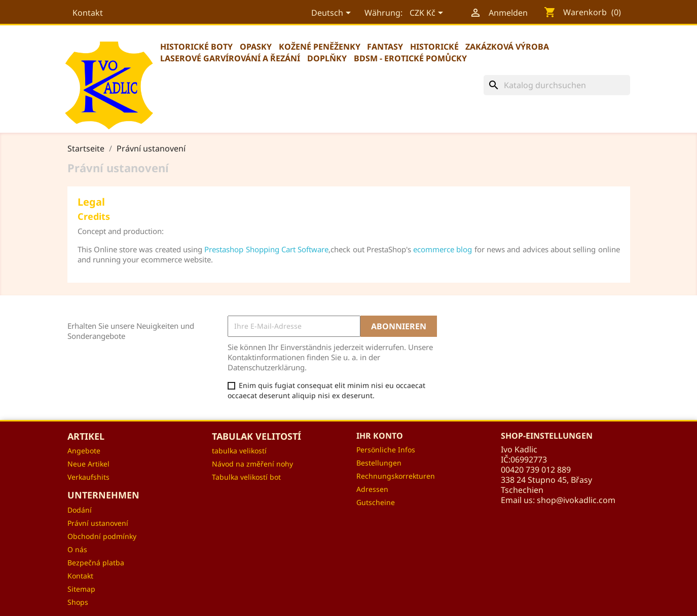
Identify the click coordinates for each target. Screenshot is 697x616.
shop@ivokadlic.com (576, 500)
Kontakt (88, 13)
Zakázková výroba (507, 47)
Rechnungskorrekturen (396, 476)
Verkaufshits (88, 477)
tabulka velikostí (239, 451)
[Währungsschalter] (427, 14)
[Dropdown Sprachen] (332, 14)
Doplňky (327, 58)
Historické (434, 47)
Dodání (80, 510)
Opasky (256, 47)
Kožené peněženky (320, 47)
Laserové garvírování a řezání (230, 58)
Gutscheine (376, 502)
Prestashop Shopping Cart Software (266, 249)
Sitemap (81, 589)
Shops (78, 602)
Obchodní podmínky (102, 536)
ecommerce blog (443, 249)
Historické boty (196, 47)
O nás (77, 549)
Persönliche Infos (386, 450)
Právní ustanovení (98, 523)
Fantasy (385, 47)
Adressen (372, 489)
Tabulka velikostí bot (246, 477)
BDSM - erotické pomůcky (410, 58)
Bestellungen (379, 463)
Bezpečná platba (96, 563)
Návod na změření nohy (252, 464)
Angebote (84, 451)
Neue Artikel (88, 464)
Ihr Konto (380, 436)
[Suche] (557, 85)
